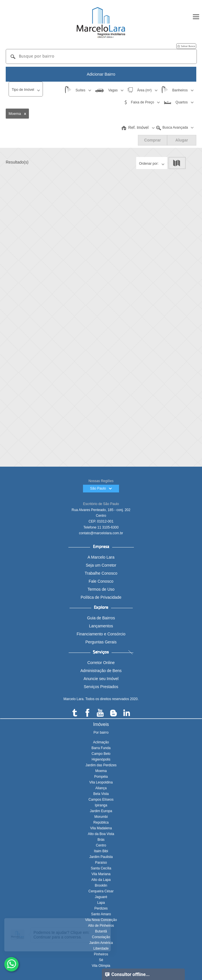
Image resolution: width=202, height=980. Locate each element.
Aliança (101, 788)
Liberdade (101, 948)
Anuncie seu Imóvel (101, 679)
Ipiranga (101, 805)
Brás (101, 840)
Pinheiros (101, 954)
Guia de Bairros (101, 618)
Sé (101, 960)
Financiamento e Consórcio (101, 634)
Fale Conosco (101, 581)
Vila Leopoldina (101, 782)
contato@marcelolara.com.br (101, 533)
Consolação (101, 937)
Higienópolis (101, 759)
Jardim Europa (101, 811)
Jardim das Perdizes (101, 765)
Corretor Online (101, 663)
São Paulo (101, 488)
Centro (101, 845)
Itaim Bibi (101, 851)
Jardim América (101, 943)
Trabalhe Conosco (101, 573)
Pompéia (101, 777)
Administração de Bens (101, 671)
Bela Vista (101, 794)
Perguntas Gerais (101, 642)
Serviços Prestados (101, 687)
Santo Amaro (101, 914)
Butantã (101, 931)
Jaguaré (101, 897)
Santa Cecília (101, 868)
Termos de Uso (101, 589)
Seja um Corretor (101, 565)
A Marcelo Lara (101, 557)
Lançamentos (101, 626)
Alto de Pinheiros (101, 926)
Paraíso (101, 863)
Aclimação (101, 742)
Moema (101, 771)
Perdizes (101, 908)
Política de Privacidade (101, 597)
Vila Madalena (101, 828)
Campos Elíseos (101, 800)
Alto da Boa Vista (101, 834)
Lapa (101, 903)
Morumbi (101, 817)
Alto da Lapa (101, 880)
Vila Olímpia (101, 966)
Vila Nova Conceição (101, 920)
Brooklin (101, 885)
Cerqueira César (101, 891)
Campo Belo (101, 754)
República (101, 822)
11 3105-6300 (108, 527)
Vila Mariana (101, 874)
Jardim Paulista (101, 857)
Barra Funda (101, 748)
